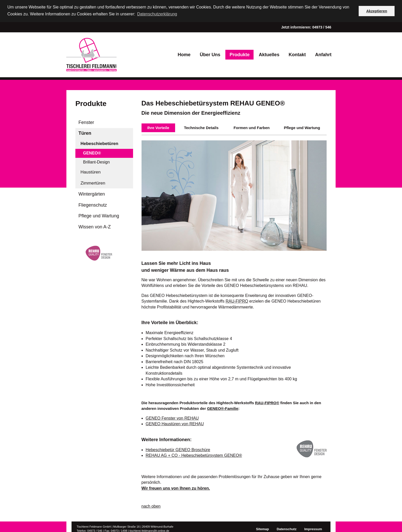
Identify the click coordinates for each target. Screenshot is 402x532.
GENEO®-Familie (223, 408)
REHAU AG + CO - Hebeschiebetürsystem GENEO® (194, 455)
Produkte (239, 54)
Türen (85, 133)
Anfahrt (323, 54)
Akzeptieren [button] (377, 11)
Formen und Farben (252, 127)
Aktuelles (269, 54)
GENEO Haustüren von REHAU (175, 424)
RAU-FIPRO (237, 301)
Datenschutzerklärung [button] (157, 14)
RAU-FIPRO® (267, 402)
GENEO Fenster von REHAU (172, 418)
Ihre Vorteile (158, 127)
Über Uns (210, 54)
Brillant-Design (96, 162)
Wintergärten (92, 194)
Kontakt (297, 54)
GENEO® (92, 153)
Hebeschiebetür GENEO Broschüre (178, 449)
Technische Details (201, 127)
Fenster (86, 122)
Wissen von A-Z (95, 226)
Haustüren (91, 172)
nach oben (151, 506)
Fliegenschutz (93, 205)
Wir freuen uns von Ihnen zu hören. (176, 488)
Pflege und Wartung (99, 216)
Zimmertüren (93, 183)
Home (184, 54)
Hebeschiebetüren (99, 143)
